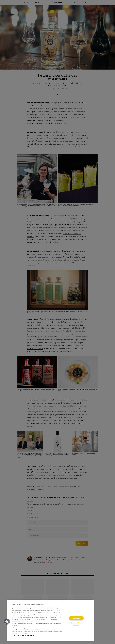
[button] (7, 622)
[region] (50, 620)
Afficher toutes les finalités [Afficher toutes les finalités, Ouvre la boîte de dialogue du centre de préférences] (76, 624)
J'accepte (76, 618)
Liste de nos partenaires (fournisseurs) (23, 635)
